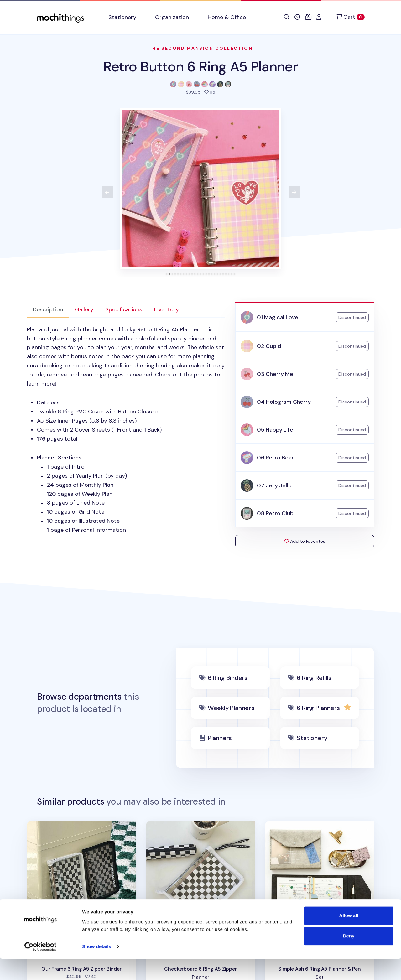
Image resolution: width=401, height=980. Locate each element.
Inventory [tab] (167, 309)
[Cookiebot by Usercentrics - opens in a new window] (41, 968)
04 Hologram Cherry (284, 402)
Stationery (312, 738)
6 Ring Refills (314, 678)
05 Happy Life (275, 430)
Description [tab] (48, 309)
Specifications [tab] (124, 309)
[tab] (167, 274)
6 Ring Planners (318, 708)
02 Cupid (269, 346)
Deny (349, 957)
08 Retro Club (275, 513)
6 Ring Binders (228, 678)
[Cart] (350, 17)
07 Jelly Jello (274, 485)
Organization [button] (172, 17)
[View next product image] (294, 192)
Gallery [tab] (84, 309)
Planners (220, 738)
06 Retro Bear (275, 458)
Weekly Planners (231, 708)
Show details (97, 968)
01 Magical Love (278, 317)
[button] (287, 17)
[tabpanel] (126, 430)
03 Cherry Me (275, 374)
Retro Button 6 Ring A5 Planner (201, 67)
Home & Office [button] (227, 17)
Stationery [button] (122, 17)
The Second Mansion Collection (200, 48)
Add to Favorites (305, 541)
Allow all (349, 937)
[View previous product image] (107, 192)
